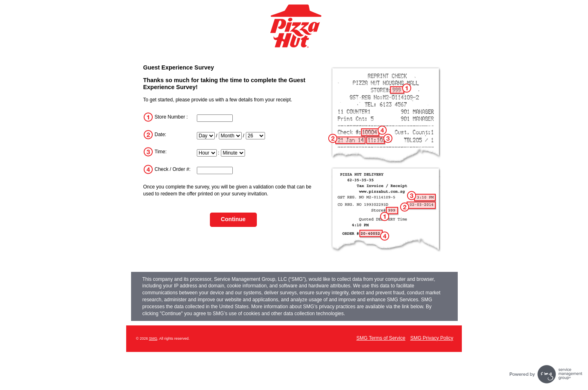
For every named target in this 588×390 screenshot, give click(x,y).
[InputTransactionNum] (215, 170)
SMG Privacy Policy (432, 338)
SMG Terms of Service (381, 338)
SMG (153, 338)
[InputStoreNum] (215, 118)
